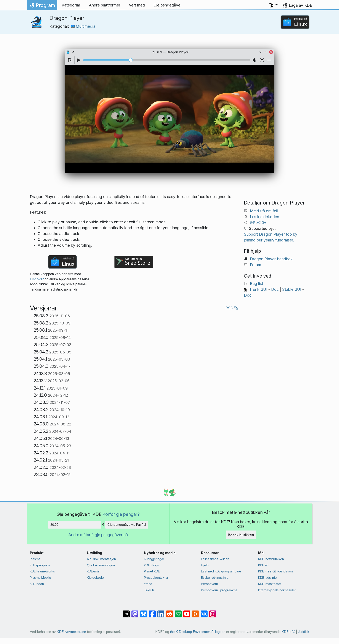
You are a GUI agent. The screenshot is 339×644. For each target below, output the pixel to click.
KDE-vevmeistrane (71, 632)
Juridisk (304, 632)
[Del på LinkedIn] (161, 612)
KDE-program (40, 565)
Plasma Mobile (40, 578)
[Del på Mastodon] (135, 612)
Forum (256, 265)
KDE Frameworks (42, 571)
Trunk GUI (258, 289)
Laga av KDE (301, 5)
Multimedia (83, 26)
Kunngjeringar (154, 559)
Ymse (148, 584)
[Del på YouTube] (187, 612)
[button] (273, 5)
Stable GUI (292, 289)
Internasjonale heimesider (277, 590)
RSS (232, 308)
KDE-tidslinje (267, 578)
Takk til (149, 590)
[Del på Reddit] (169, 612)
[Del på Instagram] (213, 612)
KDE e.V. (264, 565)
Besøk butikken (241, 535)
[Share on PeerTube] (195, 612)
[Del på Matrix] (126, 612)
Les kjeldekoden (265, 217)
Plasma (35, 559)
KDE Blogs (151, 565)
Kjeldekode (95, 578)
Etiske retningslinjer (215, 578)
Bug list (257, 284)
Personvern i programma (219, 590)
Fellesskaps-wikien (215, 559)
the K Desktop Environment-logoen (198, 632)
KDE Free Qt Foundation (275, 571)
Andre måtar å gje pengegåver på (98, 535)
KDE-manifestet (270, 584)
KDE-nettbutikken (271, 559)
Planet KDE (152, 571)
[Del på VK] (204, 612)
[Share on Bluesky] (144, 612)
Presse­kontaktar (156, 578)
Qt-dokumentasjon (101, 565)
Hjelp (205, 565)
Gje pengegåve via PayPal (127, 525)
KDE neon (37, 584)
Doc (275, 289)
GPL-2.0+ (258, 223)
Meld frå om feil (264, 211)
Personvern (209, 584)
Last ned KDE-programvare (221, 571)
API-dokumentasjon (101, 559)
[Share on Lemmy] (178, 612)
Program (42, 6)
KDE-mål (93, 571)
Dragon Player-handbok (271, 259)
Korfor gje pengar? (121, 514)
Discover (37, 279)
